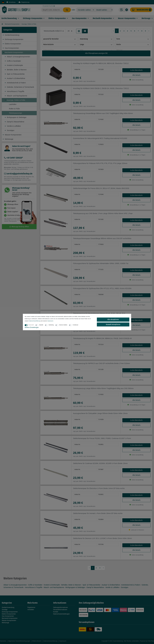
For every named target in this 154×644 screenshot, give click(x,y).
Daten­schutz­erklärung (34, 321)
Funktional (75, 325)
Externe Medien (63, 325)
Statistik (41, 325)
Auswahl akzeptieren (113, 324)
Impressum (50, 321)
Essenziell (31, 325)
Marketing (51, 325)
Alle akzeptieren (113, 320)
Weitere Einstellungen (32, 327)
